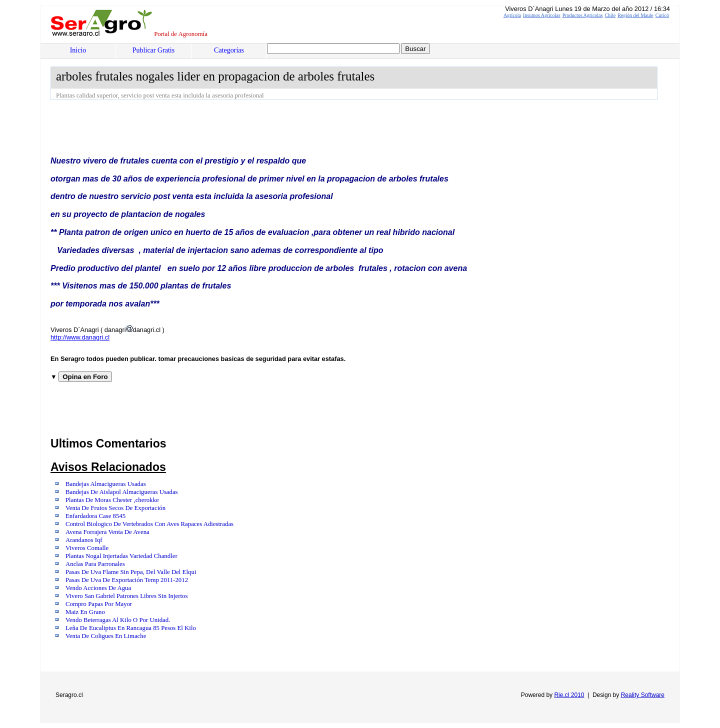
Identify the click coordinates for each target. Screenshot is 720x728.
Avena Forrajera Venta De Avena (107, 532)
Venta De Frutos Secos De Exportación (115, 508)
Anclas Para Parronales (95, 564)
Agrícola (512, 15)
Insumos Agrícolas (542, 15)
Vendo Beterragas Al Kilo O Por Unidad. (118, 620)
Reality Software (643, 695)
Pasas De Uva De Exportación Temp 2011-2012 (127, 580)
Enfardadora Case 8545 (95, 516)
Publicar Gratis (153, 50)
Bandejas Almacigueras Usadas (106, 484)
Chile (610, 15)
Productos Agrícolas (583, 15)
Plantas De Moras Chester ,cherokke (112, 500)
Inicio (78, 50)
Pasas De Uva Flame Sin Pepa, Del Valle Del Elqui (131, 572)
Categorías (229, 50)
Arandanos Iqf (84, 540)
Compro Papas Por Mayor (99, 604)
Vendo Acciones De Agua (98, 588)
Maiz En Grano (85, 612)
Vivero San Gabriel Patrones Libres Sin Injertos (126, 596)
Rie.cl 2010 (569, 695)
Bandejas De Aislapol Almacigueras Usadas (122, 492)
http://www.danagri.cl (80, 337)
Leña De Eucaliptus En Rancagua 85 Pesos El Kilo (131, 628)
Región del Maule (635, 15)
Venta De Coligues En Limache (106, 636)
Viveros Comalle (87, 548)
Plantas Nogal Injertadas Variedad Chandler (121, 556)
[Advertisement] (232, 127)
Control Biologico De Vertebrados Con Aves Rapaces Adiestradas (149, 524)
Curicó (662, 15)
